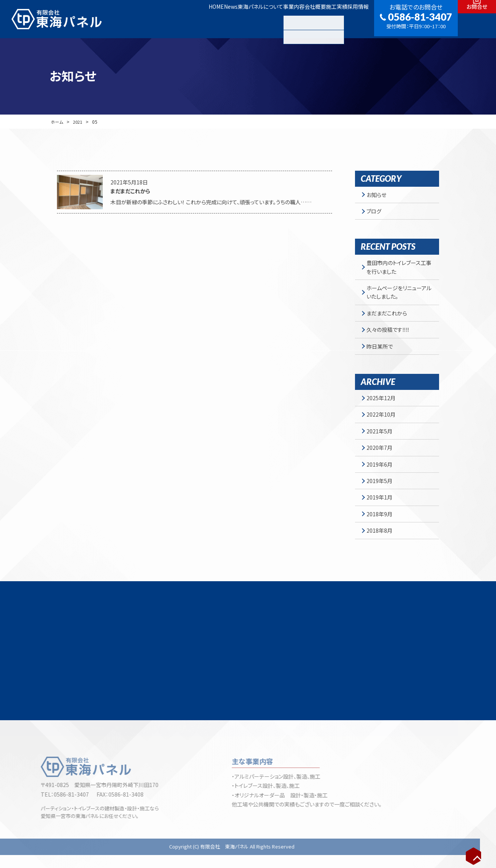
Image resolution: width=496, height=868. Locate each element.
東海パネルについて (212, 19)
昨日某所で (382, 356)
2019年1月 (382, 518)
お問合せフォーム (364, 680)
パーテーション (220, 741)
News (172, 19)
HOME (146, 19)
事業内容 (256, 19)
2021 (79, 122)
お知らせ (379, 196)
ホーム (57, 122)
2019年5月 (382, 500)
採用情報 (353, 19)
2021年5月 (382, 446)
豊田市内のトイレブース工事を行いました (399, 271)
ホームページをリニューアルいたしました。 (399, 297)
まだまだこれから (389, 320)
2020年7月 (382, 464)
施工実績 (321, 19)
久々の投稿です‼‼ (390, 338)
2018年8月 (382, 554)
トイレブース (260, 741)
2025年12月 (383, 409)
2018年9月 (382, 536)
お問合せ (477, 28)
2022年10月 (383, 427)
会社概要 (289, 19)
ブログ (376, 213)
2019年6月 (382, 482)
